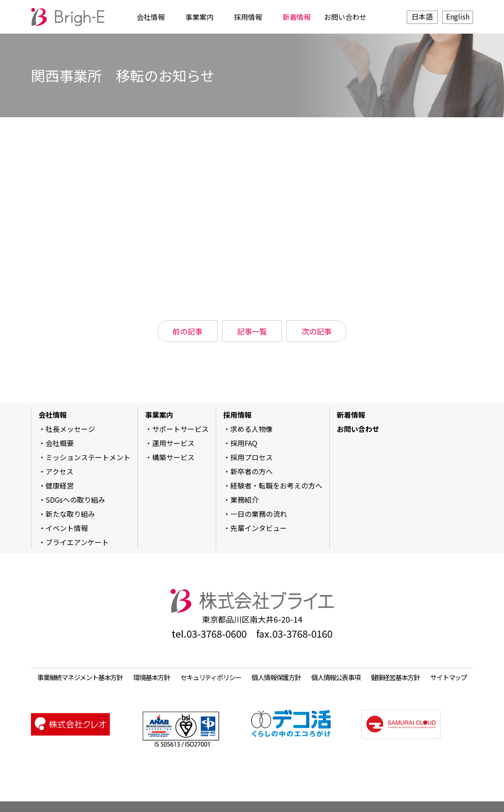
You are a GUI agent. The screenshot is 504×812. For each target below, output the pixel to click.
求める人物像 (252, 429)
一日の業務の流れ (259, 514)
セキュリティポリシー (211, 677)
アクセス (59, 471)
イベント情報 (67, 528)
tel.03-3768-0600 (209, 633)
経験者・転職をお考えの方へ (276, 485)
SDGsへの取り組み (75, 500)
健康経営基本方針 (395, 677)
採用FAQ (244, 443)
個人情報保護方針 (276, 677)
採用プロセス (252, 457)
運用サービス (173, 443)
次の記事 (317, 331)
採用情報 (248, 17)
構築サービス (173, 457)
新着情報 (297, 17)
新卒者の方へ (252, 471)
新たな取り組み (70, 514)
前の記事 (187, 331)
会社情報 (151, 17)
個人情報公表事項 (336, 677)
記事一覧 (252, 331)
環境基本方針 (151, 677)
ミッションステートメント (88, 457)
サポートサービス (180, 429)
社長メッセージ (70, 429)
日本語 (422, 16)
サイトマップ (449, 677)
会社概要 (60, 443)
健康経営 (60, 485)
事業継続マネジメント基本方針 (80, 677)
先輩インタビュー (259, 528)
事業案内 (199, 17)
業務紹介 (244, 500)
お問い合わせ (345, 17)
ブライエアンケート (77, 542)
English (458, 16)
